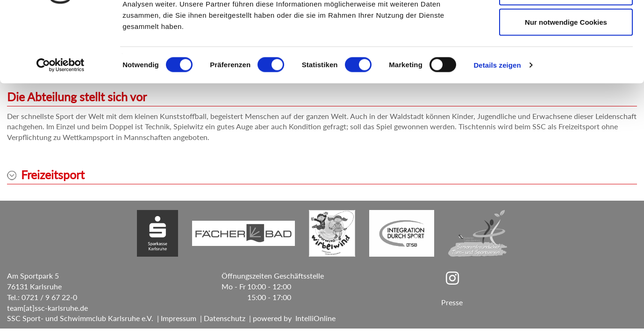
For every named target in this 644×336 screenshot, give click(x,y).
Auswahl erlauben (566, 55)
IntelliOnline (315, 318)
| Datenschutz (221, 318)
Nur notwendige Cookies (566, 86)
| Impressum (175, 318)
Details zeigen (497, 129)
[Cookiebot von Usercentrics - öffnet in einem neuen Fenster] (61, 129)
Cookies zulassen (566, 24)
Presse (452, 302)
